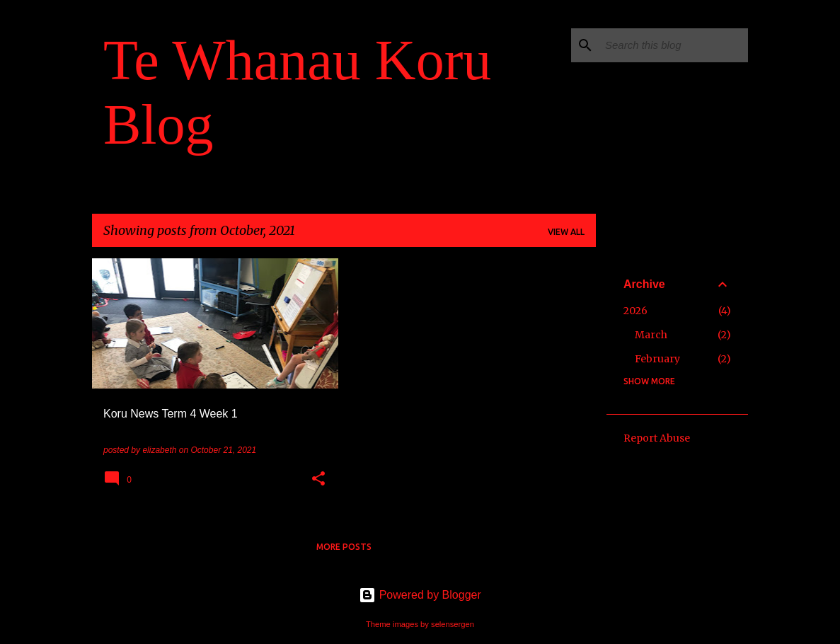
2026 (635, 311)
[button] (318, 480)
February (657, 359)
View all (566, 232)
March (651, 335)
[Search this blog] (674, 45)
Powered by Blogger (420, 595)
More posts (344, 547)
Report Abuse (657, 438)
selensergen (453, 624)
